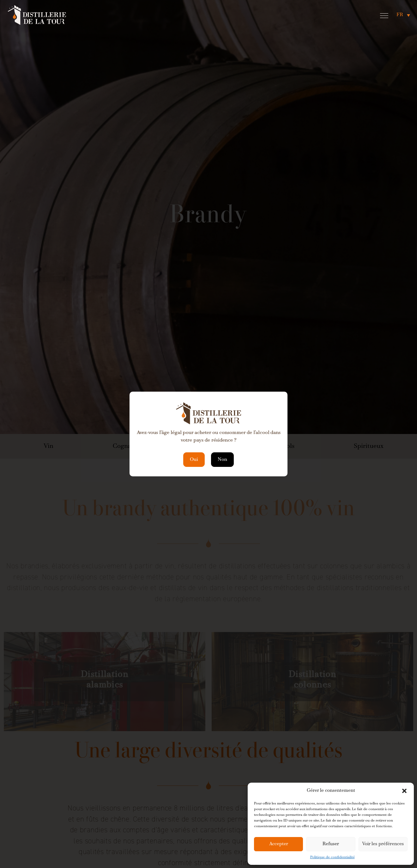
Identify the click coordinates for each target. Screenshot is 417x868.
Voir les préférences (383, 844)
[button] (404, 791)
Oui (194, 460)
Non (222, 460)
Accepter (279, 844)
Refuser (331, 844)
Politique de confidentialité (332, 857)
